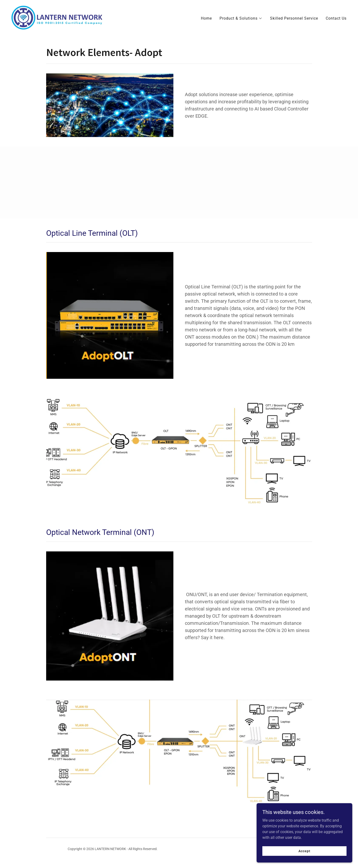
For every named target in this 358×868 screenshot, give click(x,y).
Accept (304, 851)
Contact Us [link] (336, 18)
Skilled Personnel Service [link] (294, 18)
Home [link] (206, 18)
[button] (241, 18)
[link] (58, 17)
